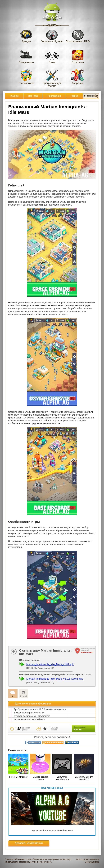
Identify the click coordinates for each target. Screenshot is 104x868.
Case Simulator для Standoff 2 (84, 778)
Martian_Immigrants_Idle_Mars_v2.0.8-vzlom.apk (54, 679)
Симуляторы (26, 56)
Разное (74, 96)
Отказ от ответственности (88, 859)
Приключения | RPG (78, 35)
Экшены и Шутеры (52, 35)
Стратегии (78, 56)
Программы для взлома (52, 78)
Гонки (52, 56)
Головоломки (26, 77)
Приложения (54, 96)
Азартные (78, 77)
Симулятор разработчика (62, 778)
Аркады (26, 35)
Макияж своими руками (40, 778)
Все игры (33, 96)
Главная (14, 96)
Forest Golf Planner (18, 777)
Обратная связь (92, 862)
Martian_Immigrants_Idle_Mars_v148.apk (50, 664)
